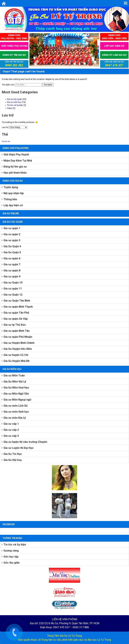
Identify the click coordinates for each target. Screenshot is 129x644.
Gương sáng (11, 551)
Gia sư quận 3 (12, 240)
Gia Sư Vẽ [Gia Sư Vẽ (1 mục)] (6, 141)
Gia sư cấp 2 (11, 430)
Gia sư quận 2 (12, 234)
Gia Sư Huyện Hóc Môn (18, 349)
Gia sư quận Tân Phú (16, 313)
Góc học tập (11, 557)
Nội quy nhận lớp (14, 193)
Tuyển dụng (11, 187)
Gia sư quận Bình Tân (17, 331)
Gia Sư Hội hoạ (13, 460)
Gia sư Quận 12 (13, 295)
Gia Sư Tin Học (13, 454)
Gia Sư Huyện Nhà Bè (17, 361)
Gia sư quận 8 (12, 270)
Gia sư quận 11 (13, 289)
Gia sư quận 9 (12, 277)
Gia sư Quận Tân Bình (17, 301)
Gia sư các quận (14, 99)
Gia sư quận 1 (12, 228)
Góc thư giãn (12, 563)
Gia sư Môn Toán (14, 376)
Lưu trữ (5, 127)
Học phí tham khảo (15, 173)
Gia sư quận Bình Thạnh (18, 307)
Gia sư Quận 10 (13, 283)
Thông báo (10, 199)
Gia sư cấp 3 (11, 436)
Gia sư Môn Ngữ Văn (16, 394)
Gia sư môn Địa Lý (15, 418)
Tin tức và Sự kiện (15, 105)
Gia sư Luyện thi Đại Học (19, 448)
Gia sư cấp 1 (11, 424)
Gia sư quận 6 (12, 258)
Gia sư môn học (14, 102)
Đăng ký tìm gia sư (15, 167)
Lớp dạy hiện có (13, 205)
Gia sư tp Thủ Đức (15, 325)
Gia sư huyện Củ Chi (16, 355)
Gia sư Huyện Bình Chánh (19, 343)
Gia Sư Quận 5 (12, 252)
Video (10, 108)
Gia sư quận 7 (12, 264)
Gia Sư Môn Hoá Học (16, 388)
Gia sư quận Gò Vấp (16, 319)
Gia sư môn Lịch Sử (16, 406)
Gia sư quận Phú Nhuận (18, 337)
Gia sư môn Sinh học (16, 412)
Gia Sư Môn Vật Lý (15, 382)
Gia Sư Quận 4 (12, 246)
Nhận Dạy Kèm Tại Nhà (18, 161)
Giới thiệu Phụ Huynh (16, 155)
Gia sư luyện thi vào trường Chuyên (25, 442)
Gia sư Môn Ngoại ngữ (17, 400)
